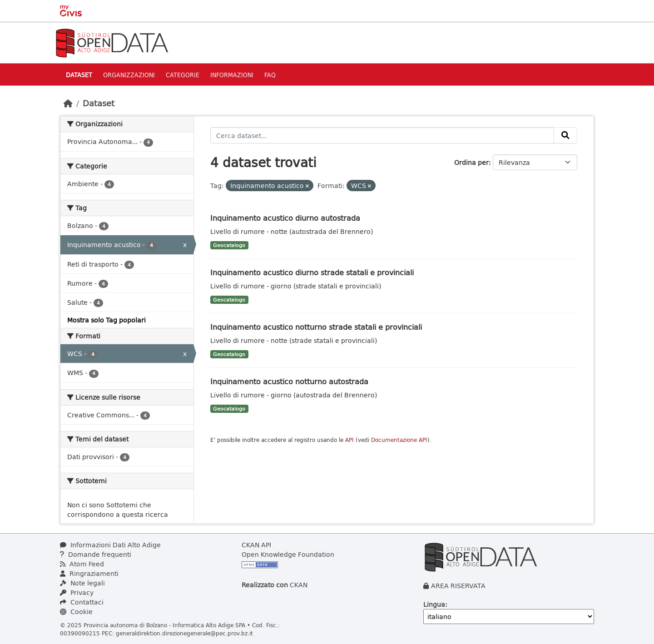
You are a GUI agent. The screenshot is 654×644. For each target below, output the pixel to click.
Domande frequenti (96, 554)
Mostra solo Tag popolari (107, 320)
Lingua (434, 604)
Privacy (77, 592)
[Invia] (565, 135)
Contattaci (82, 602)
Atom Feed (82, 564)
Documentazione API (399, 440)
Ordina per (471, 162)
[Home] (68, 103)
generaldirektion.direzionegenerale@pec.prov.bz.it (184, 633)
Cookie (76, 612)
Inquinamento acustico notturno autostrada (289, 381)
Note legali (82, 583)
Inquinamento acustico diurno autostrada (285, 218)
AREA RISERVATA (458, 586)
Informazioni (232, 75)
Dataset (79, 75)
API (349, 440)
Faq (270, 75)
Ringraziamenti (89, 573)
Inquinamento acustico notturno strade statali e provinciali (316, 327)
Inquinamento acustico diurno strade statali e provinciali (312, 272)
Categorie (183, 75)
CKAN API (256, 545)
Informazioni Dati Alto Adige (110, 545)
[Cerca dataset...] (382, 135)
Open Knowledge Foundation (288, 554)
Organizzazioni (129, 75)
